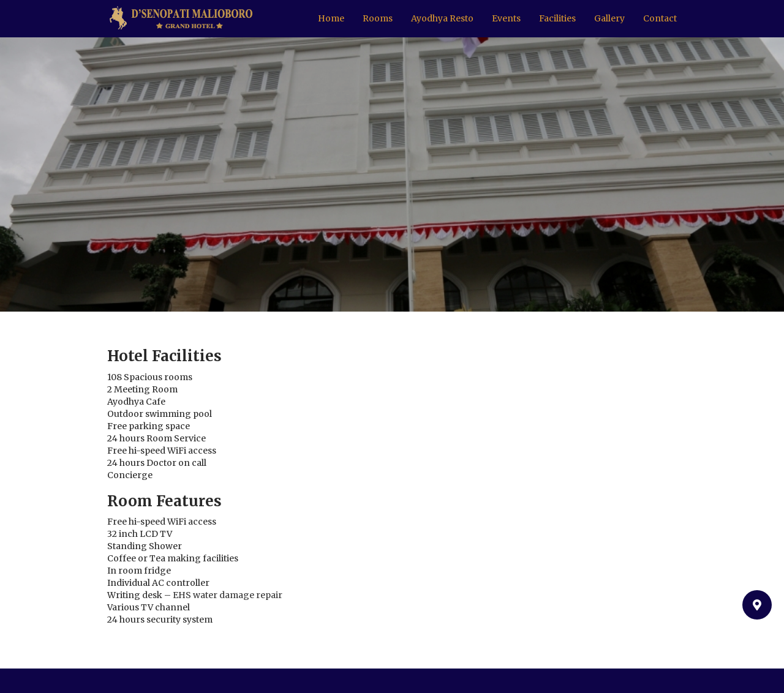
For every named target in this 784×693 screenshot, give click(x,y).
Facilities (557, 18)
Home (331, 18)
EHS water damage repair (228, 595)
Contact (660, 18)
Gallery (609, 18)
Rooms (378, 18)
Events (506, 18)
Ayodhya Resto (442, 18)
